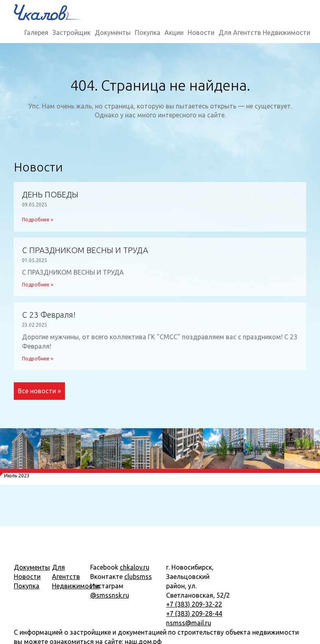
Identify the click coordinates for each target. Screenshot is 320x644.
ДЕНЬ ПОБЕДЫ (50, 195)
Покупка (148, 33)
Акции (174, 33)
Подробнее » (38, 220)
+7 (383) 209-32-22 (194, 604)
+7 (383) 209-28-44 (194, 614)
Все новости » (39, 391)
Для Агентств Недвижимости (264, 33)
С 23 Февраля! (49, 315)
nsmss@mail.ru (189, 623)
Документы (113, 33)
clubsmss (138, 577)
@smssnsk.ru (110, 595)
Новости (201, 33)
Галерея (36, 33)
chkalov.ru (135, 567)
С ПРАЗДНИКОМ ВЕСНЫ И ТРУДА (85, 250)
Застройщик (71, 33)
